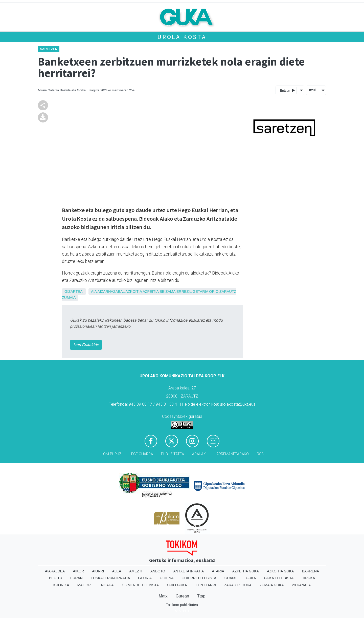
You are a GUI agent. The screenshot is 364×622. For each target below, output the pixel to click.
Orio (214, 292)
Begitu (56, 578)
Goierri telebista (199, 578)
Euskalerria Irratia (110, 578)
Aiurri (98, 571)
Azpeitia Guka (246, 571)
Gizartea (73, 292)
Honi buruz (111, 454)
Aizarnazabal (111, 292)
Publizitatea (173, 454)
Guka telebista (279, 578)
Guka (251, 578)
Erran (76, 578)
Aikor (78, 571)
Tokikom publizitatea (182, 605)
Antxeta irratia (189, 571)
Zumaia (69, 298)
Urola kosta (182, 37)
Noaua (107, 585)
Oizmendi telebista (140, 585)
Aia (94, 292)
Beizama (167, 292)
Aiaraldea (55, 571)
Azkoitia (134, 292)
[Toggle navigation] (41, 17)
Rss (260, 454)
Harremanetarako (231, 454)
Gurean (182, 596)
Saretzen (49, 49)
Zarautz (228, 292)
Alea (117, 571)
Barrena (310, 571)
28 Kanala (301, 585)
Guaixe (231, 578)
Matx (163, 596)
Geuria (145, 578)
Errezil (184, 292)
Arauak (199, 454)
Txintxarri (206, 585)
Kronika (61, 585)
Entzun (287, 90)
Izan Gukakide (86, 345)
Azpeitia (151, 292)
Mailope (85, 585)
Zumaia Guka (272, 585)
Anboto (158, 571)
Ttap (201, 596)
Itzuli (313, 90)
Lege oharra (141, 454)
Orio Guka (177, 585)
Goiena (167, 578)
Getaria (200, 292)
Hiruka (308, 578)
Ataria (218, 571)
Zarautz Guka (238, 585)
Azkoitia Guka (280, 571)
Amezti (136, 571)
